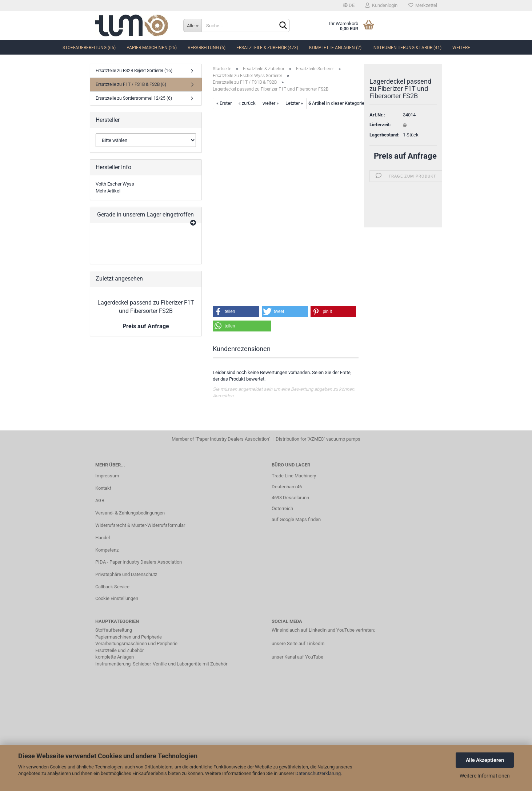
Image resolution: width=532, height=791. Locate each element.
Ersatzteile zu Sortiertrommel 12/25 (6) (134, 98)
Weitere (461, 48)
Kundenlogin (381, 5)
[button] (236, 311)
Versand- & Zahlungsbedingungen (130, 513)
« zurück (247, 103)
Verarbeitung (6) (207, 48)
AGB (100, 500)
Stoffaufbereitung (114, 630)
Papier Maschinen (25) (152, 48)
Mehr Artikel (108, 191)
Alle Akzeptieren (485, 760)
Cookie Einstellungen (117, 598)
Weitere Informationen (485, 776)
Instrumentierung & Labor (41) (407, 48)
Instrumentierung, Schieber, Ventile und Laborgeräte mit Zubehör (161, 664)
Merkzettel (423, 5)
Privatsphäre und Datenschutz (126, 574)
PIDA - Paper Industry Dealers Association (139, 562)
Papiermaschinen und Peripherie (129, 637)
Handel (103, 538)
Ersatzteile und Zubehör (119, 650)
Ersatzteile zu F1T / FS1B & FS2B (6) (131, 84)
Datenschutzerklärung (318, 773)
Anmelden (223, 396)
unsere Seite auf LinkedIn (298, 643)
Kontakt (103, 488)
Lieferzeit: (380, 125)
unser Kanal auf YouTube (297, 657)
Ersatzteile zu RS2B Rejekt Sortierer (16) (134, 71)
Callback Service (112, 587)
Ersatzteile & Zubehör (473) (267, 48)
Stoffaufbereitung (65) (89, 48)
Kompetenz (107, 550)
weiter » (271, 103)
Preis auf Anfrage (405, 156)
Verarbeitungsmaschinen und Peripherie (136, 643)
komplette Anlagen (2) (335, 48)
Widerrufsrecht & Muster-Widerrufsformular (140, 525)
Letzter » (294, 103)
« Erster (224, 103)
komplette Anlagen (115, 657)
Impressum (107, 476)
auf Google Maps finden (296, 519)
